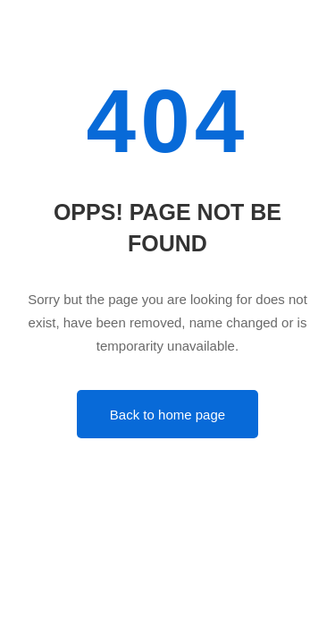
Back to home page (167, 415)
